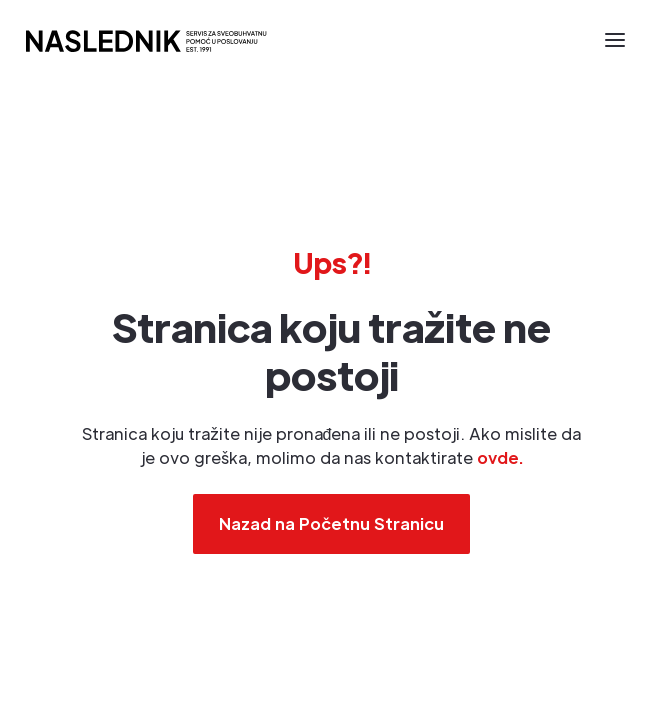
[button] (615, 40)
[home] (145, 39)
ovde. (500, 457)
